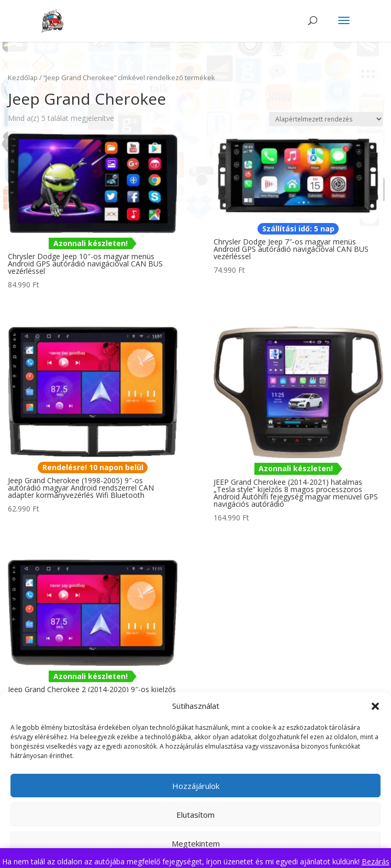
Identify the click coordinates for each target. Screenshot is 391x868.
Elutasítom (195, 815)
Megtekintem (196, 843)
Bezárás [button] (376, 861)
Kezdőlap (23, 77)
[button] (375, 706)
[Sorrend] (326, 119)
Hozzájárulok (196, 786)
